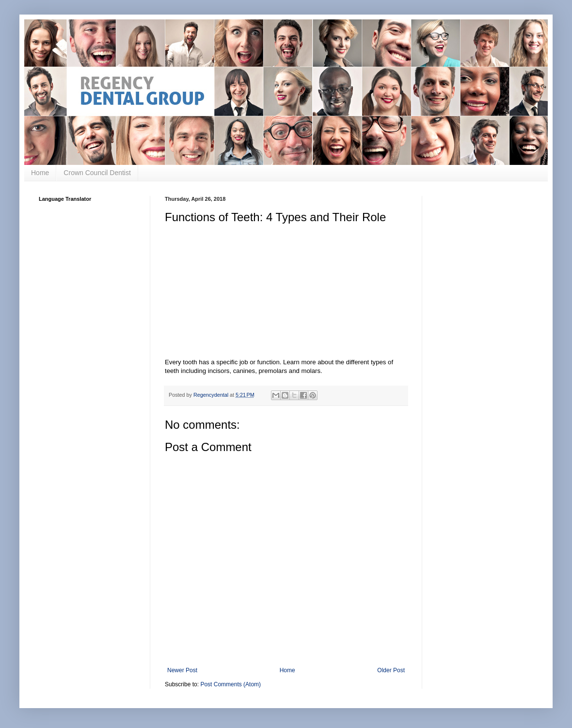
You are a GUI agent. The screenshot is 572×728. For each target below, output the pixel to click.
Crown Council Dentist (97, 173)
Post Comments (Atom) (230, 684)
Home (40, 173)
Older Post (391, 670)
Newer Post (182, 670)
